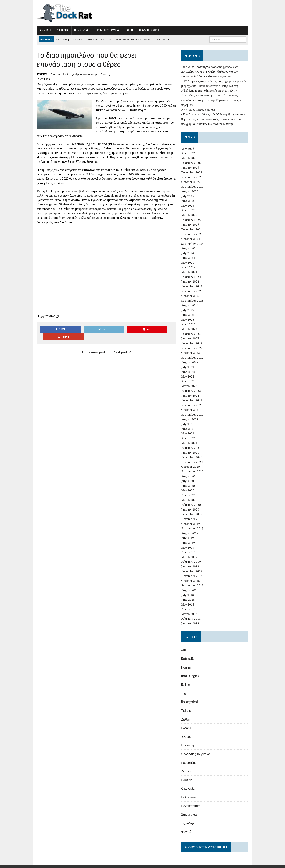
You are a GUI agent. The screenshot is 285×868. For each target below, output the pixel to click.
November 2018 (193, 571)
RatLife (126, 30)
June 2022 (189, 367)
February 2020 (192, 500)
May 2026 (189, 144)
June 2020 (189, 481)
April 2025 (190, 206)
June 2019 (189, 538)
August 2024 (191, 244)
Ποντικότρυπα (104, 30)
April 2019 (190, 547)
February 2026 (192, 158)
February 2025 (192, 215)
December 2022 (193, 338)
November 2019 (193, 514)
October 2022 (192, 348)
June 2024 (189, 253)
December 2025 (193, 168)
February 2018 (192, 614)
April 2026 (190, 149)
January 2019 (191, 562)
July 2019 (189, 533)
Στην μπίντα (190, 810)
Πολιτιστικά (190, 792)
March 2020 (190, 495)
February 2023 (192, 329)
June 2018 (189, 595)
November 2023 (193, 286)
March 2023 (190, 324)
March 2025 (190, 210)
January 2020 (191, 505)
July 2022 (189, 362)
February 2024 (192, 272)
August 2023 (191, 301)
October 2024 (192, 234)
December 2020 (193, 452)
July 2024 (189, 248)
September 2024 (194, 239)
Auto (185, 645)
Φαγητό (188, 827)
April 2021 (190, 433)
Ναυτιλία (188, 775)
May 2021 (189, 429)
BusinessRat (79, 30)
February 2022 (192, 386)
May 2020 (189, 486)
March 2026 (190, 153)
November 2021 (193, 400)
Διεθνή (187, 714)
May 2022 (189, 372)
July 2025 (189, 191)
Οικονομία (189, 784)
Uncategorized (191, 697)
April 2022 (190, 376)
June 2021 (189, 424)
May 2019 (189, 543)
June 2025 (189, 196)
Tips (185, 688)
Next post (121, 340)
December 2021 (193, 396)
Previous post (92, 340)
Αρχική (42, 30)
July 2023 (189, 305)
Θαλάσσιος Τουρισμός (197, 749)
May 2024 (189, 258)
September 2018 (194, 581)
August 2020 (191, 471)
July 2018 (189, 590)
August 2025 (191, 186)
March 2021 (190, 438)
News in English (146, 30)
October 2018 (192, 576)
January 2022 (191, 391)
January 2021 (191, 448)
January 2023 (191, 334)
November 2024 (193, 229)
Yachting (188, 706)
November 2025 (193, 172)
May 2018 (189, 600)
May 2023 (189, 315)
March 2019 (190, 552)
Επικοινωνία (245, 864)
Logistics (188, 662)
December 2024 (193, 224)
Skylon (52, 74)
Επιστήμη (189, 740)
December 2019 (193, 509)
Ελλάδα (188, 723)
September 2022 (194, 353)
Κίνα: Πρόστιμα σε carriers (200, 105)
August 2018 (191, 585)
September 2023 (194, 296)
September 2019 (194, 524)
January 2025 (191, 220)
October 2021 (192, 405)
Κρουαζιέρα (190, 758)
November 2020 (193, 457)
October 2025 (192, 177)
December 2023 (193, 281)
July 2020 (189, 476)
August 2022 (191, 357)
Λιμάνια (59, 30)
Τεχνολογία (190, 818)
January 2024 (191, 277)
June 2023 (189, 310)
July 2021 (189, 419)
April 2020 (190, 490)
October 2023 (192, 291)
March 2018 (190, 609)
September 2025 (194, 182)
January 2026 (191, 163)
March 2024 (190, 267)
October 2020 (192, 462)
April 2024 (190, 262)
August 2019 (191, 528)
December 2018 (193, 566)
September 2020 (194, 467)
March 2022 (190, 381)
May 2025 (189, 201)
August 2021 (191, 414)
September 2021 (194, 410)
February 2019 (192, 557)
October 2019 (192, 519)
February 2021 (192, 443)
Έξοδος (188, 732)
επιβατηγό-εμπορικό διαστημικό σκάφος (83, 74)
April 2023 (190, 319)
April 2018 (190, 604)
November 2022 (193, 343)
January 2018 (191, 618)
